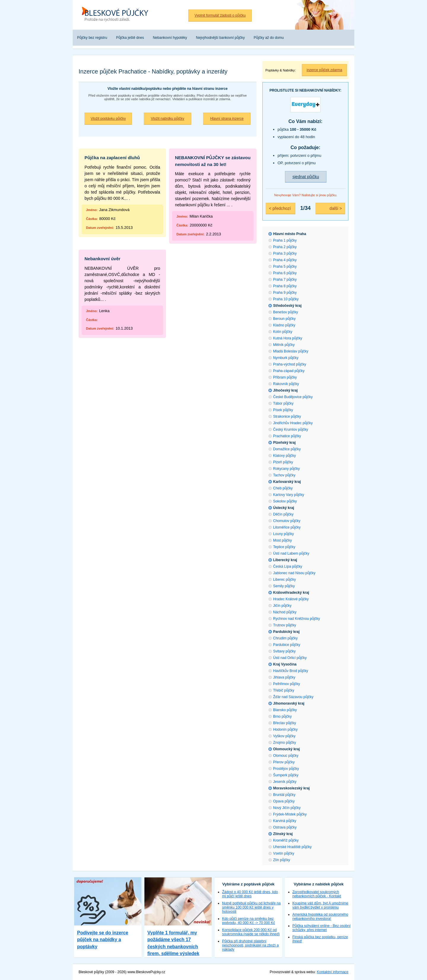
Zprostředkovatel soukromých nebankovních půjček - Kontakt (317, 894)
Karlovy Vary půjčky (289, 495)
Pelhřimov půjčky (287, 684)
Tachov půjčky (284, 475)
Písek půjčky (283, 410)
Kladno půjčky (284, 325)
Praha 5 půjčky (285, 266)
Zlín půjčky (282, 860)
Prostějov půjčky (286, 769)
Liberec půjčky (285, 580)
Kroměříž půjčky (286, 840)
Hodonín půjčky (285, 730)
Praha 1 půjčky (285, 240)
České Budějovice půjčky (293, 397)
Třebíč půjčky (284, 690)
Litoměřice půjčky (287, 527)
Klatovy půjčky (285, 456)
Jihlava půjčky (284, 677)
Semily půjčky (284, 586)
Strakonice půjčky (287, 416)
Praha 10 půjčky (286, 299)
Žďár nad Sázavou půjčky (293, 697)
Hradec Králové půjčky (291, 599)
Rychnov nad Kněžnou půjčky (297, 619)
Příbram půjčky (285, 377)
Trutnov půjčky (285, 625)
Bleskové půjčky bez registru (117, 15)
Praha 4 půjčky (285, 260)
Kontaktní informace (333, 972)
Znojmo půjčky (285, 743)
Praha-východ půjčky (290, 364)
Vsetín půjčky (284, 853)
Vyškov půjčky (284, 736)
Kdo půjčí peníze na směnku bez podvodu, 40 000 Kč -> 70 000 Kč (248, 921)
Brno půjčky (282, 716)
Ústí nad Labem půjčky (291, 553)
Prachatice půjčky (287, 436)
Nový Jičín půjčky (287, 808)
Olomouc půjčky (286, 756)
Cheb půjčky (283, 488)
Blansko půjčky (285, 710)
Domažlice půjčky (287, 449)
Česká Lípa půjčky (288, 566)
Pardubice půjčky (287, 645)
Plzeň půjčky (283, 462)
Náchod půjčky (285, 612)
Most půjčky (282, 540)
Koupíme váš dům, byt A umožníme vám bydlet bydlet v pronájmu (320, 905)
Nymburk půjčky (286, 358)
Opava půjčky (284, 801)
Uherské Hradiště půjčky (292, 847)
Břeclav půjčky (285, 723)
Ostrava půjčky (285, 827)
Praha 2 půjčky (285, 247)
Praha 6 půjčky (285, 273)
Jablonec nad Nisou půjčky (294, 573)
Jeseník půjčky (285, 782)
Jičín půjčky (282, 606)
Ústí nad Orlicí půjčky (290, 658)
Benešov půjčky (286, 312)
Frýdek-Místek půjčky (290, 814)
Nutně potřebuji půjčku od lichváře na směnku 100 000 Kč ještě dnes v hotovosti (251, 907)
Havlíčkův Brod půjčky (291, 671)
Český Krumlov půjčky (291, 430)
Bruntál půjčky (284, 795)
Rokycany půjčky (286, 469)
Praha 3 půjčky (285, 253)
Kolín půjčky (283, 332)
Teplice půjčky (284, 547)
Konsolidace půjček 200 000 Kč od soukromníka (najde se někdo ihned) (251, 932)
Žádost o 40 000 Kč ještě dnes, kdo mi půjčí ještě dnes (250, 894)
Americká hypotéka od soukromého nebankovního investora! (320, 917)
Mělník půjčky (284, 345)
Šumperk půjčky (286, 775)
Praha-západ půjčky (289, 371)
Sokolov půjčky (285, 501)
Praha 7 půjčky (285, 280)
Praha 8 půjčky (285, 286)
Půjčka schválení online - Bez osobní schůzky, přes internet (321, 928)
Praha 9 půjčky (285, 293)
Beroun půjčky (284, 319)
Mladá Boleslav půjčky (291, 351)
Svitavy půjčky (284, 651)
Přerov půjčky (284, 762)
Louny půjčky (283, 534)
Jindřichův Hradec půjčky (293, 423)
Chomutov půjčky (287, 521)
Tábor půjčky (283, 403)
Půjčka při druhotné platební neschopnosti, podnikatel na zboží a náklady (250, 945)
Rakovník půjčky (286, 384)
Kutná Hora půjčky (288, 338)
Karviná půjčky (285, 821)
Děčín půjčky (283, 514)
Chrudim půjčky (285, 638)
